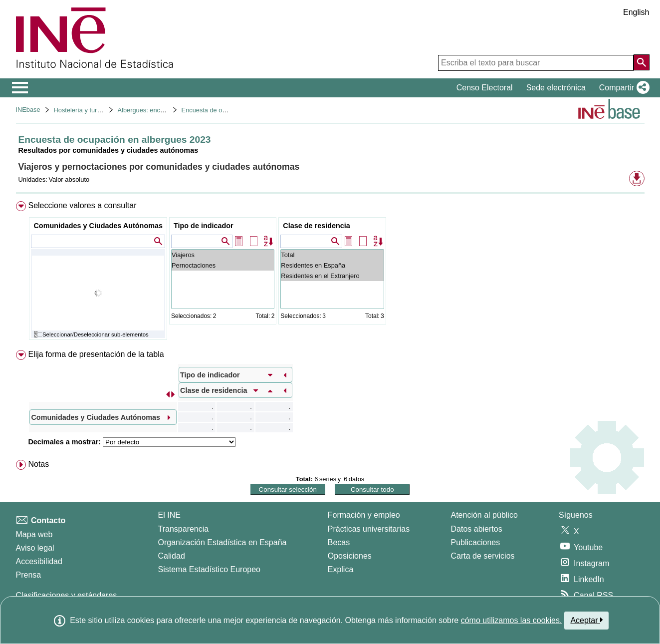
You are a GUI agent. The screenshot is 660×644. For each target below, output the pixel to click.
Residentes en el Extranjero (332, 276)
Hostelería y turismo (82, 110)
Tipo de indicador (204, 226)
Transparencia (184, 529)
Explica (341, 569)
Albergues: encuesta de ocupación (167, 110)
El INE (169, 515)
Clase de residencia (316, 226)
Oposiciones (350, 556)
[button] (622, 88)
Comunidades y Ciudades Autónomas (98, 226)
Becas (339, 542)
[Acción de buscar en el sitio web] (642, 62)
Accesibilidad (39, 561)
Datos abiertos (477, 529)
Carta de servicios (483, 556)
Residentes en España (332, 265)
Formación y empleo (364, 515)
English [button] (636, 12)
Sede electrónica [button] (556, 88)
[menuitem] (330, 273)
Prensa (29, 575)
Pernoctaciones (223, 265)
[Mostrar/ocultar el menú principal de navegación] (20, 88)
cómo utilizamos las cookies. (512, 620)
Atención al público (484, 515)
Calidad (172, 556)
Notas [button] (38, 464)
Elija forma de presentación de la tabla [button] (96, 354)
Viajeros (223, 255)
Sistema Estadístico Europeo (209, 569)
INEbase (28, 110)
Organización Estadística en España (222, 542)
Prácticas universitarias (369, 529)
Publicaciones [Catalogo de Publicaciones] (476, 542)
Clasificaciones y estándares (67, 595)
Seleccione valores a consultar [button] (82, 205)
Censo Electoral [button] (485, 88)
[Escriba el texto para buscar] (536, 63)
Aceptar (586, 620)
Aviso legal (35, 548)
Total (332, 255)
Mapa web (34, 534)
